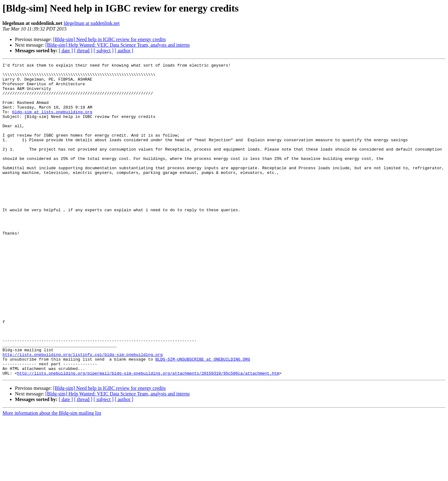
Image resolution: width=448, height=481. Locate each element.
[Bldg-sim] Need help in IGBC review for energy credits (110, 39)
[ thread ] (83, 51)
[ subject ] (104, 51)
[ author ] (124, 51)
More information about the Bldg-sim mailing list (52, 476)
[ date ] (66, 51)
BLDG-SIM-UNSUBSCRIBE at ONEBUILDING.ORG (203, 419)
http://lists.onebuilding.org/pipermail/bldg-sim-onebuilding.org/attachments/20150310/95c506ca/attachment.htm (148, 436)
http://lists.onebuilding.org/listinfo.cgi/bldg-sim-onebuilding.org (83, 413)
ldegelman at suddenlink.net (91, 23)
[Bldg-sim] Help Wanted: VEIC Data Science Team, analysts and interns (118, 45)
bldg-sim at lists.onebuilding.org (52, 122)
